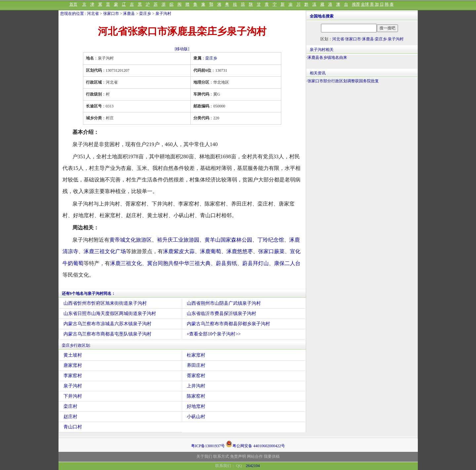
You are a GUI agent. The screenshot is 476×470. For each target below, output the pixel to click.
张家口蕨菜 (271, 251)
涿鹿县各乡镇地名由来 (327, 58)
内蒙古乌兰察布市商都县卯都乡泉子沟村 (228, 324)
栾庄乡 (145, 14)
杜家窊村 (196, 355)
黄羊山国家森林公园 (228, 240)
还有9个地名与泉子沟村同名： (89, 294)
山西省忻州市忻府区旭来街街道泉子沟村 (105, 303)
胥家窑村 (196, 376)
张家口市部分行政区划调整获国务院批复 (343, 81)
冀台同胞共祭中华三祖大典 (179, 263)
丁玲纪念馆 (271, 240)
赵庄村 (70, 417)
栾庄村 (70, 406)
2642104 (253, 466)
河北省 (93, 14)
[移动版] (182, 49)
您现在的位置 (72, 14)
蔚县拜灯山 (256, 263)
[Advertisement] (362, 139)
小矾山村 (196, 417)
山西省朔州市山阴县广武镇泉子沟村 (224, 303)
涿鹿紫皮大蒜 (179, 251)
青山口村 (73, 427)
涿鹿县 (129, 14)
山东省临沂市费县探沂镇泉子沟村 (221, 313)
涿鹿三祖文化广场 (105, 251)
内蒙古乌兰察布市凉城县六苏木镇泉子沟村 (107, 324)
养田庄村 (196, 365)
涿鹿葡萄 (211, 251)
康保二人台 (287, 263)
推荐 (356, 4)
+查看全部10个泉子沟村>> (214, 334)
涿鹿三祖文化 (126, 263)
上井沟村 (196, 386)
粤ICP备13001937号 (208, 446)
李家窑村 (73, 376)
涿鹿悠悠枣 (240, 251)
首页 (73, 4)
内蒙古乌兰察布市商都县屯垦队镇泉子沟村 (107, 334)
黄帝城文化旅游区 (131, 240)
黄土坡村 (73, 355)
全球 (365, 4)
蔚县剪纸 (226, 263)
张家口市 (111, 14)
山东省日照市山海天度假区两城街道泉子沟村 (110, 313)
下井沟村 (73, 396)
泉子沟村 (163, 14)
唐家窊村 (73, 365)
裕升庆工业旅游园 (178, 240)
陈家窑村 (196, 396)
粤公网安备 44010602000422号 (255, 444)
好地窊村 (196, 406)
